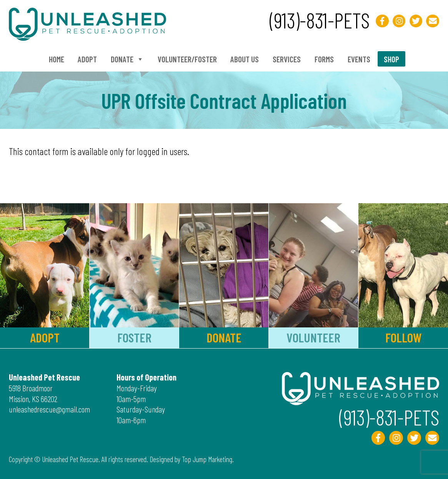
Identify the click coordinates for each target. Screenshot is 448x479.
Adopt (87, 59)
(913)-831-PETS (320, 20)
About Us (245, 59)
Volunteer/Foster (187, 59)
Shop (391, 59)
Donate (127, 59)
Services (287, 59)
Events (359, 59)
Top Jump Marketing (207, 459)
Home (57, 59)
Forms (324, 59)
